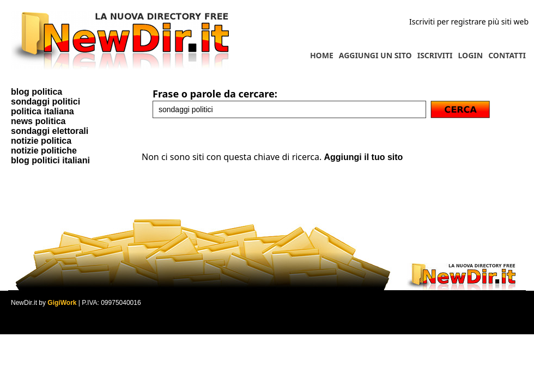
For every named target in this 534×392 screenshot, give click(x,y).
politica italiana (43, 111)
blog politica (37, 92)
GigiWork (62, 303)
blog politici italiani (50, 160)
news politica (38, 121)
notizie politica (41, 141)
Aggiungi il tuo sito (363, 157)
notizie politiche (44, 151)
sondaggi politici (45, 102)
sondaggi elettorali (50, 131)
